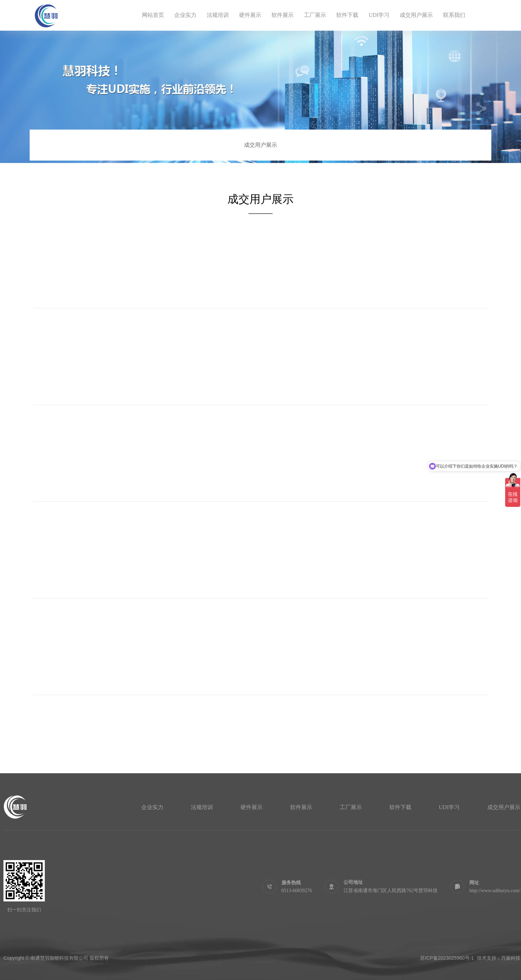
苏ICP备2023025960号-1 (447, 958)
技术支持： (489, 958)
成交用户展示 (416, 15)
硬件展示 (250, 15)
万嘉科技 (511, 958)
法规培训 (218, 15)
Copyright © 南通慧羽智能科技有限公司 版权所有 (56, 958)
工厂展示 (315, 15)
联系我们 (454, 15)
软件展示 (283, 15)
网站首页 (153, 15)
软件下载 (347, 15)
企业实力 (185, 15)
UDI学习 (379, 15)
